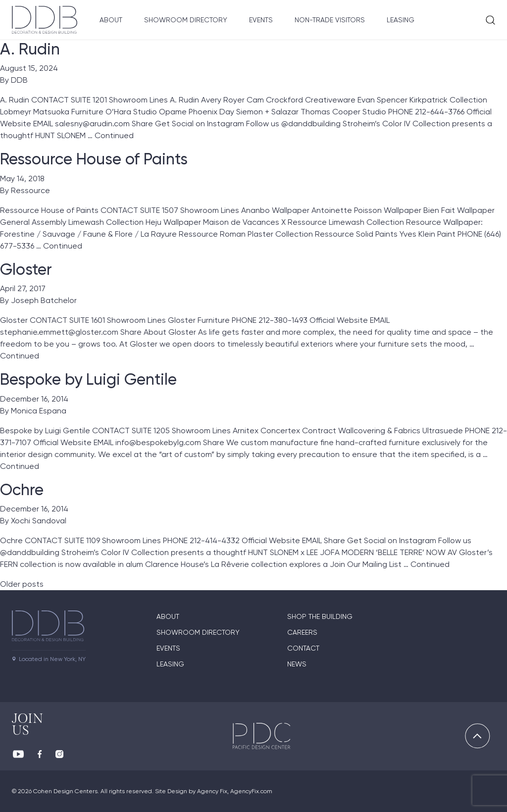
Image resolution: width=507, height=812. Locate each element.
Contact (303, 648)
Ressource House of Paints (94, 159)
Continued (114, 135)
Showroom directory (198, 632)
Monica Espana (39, 411)
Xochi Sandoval (39, 521)
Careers (302, 632)
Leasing (401, 20)
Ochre (22, 490)
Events (261, 20)
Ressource (30, 190)
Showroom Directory (186, 20)
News (297, 664)
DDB (19, 80)
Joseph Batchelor (44, 300)
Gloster (26, 269)
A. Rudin (30, 49)
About (111, 20)
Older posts (22, 584)
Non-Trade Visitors (330, 20)
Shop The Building (320, 616)
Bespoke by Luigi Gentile (88, 379)
